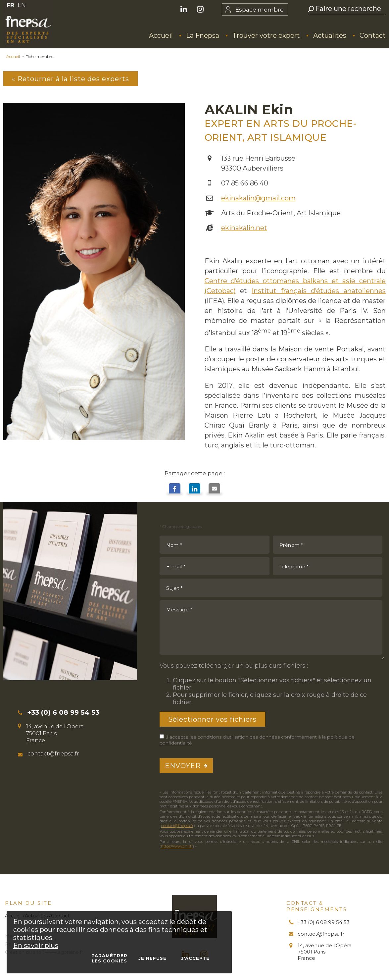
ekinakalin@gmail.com (258, 198)
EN (22, 5)
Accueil (13, 56)
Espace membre (260, 10)
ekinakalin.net (244, 228)
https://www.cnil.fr (177, 846)
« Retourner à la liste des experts (71, 79)
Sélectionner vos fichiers (212, 719)
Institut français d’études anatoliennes (319, 291)
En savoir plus (36, 946)
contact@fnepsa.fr (177, 826)
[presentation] (332, 765)
